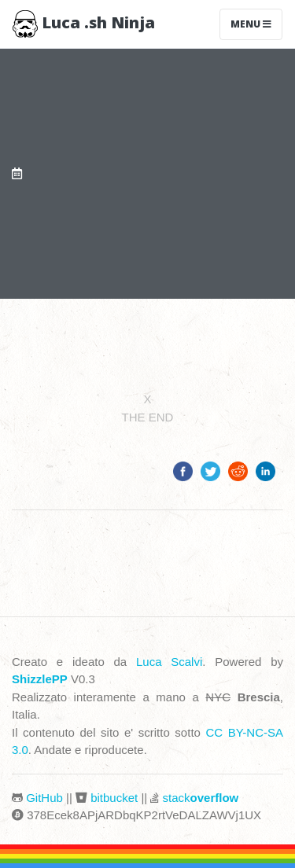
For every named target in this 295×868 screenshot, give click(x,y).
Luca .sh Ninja (84, 24)
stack (201, 798)
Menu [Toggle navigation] (251, 24)
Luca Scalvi (169, 662)
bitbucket (114, 798)
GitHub (44, 798)
